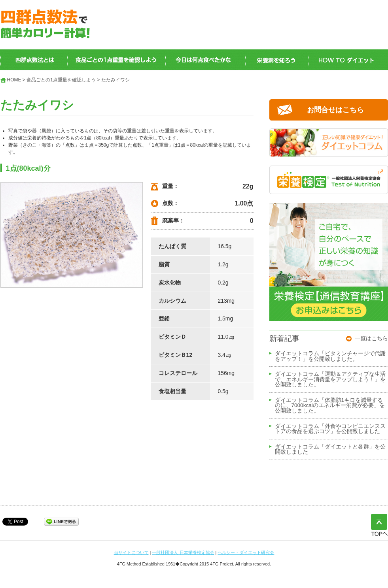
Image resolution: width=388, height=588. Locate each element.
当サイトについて (131, 552)
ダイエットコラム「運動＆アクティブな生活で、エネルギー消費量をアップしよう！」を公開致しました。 (330, 380)
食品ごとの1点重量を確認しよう (61, 80)
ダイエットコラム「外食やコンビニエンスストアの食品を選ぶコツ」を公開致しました (330, 429)
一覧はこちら (371, 338)
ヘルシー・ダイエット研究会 (246, 552)
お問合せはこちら (335, 110)
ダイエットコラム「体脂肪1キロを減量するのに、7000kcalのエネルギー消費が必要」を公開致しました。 (330, 406)
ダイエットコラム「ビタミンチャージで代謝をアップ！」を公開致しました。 (330, 356)
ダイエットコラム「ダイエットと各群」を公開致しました (330, 450)
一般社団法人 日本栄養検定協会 (183, 552)
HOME (14, 80)
